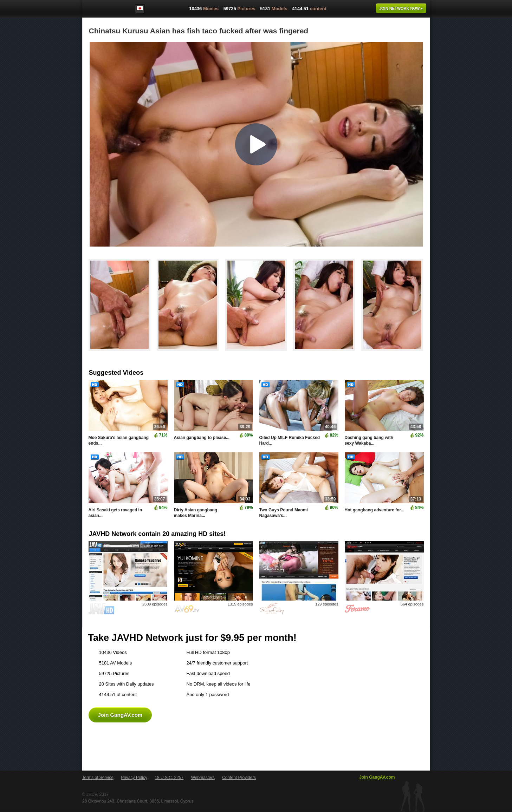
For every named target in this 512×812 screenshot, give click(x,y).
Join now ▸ (401, 8)
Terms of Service (98, 778)
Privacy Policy (134, 778)
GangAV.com (105, 10)
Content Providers (239, 778)
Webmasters (203, 778)
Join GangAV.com (120, 715)
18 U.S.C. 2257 (169, 778)
